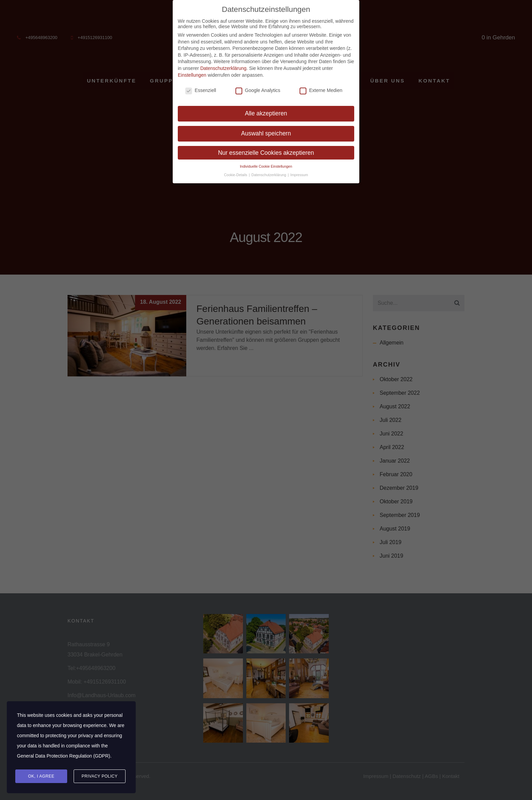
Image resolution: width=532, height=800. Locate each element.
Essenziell (201, 87)
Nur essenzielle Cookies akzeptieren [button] (266, 150)
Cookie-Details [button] (236, 172)
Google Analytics (258, 87)
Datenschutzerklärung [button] (269, 172)
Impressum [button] (299, 172)
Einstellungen (192, 72)
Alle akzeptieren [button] (266, 110)
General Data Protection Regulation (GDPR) (64, 756)
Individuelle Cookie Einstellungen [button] (266, 163)
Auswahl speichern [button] (266, 130)
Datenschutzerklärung (223, 65)
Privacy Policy (100, 776)
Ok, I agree (41, 776)
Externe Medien (321, 87)
